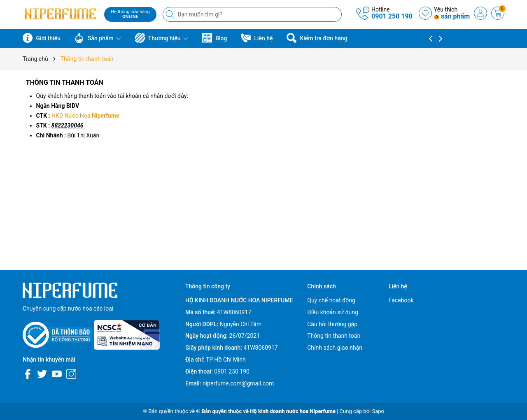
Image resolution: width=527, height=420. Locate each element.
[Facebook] (28, 374)
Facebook (401, 300)
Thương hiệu (162, 38)
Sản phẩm (98, 38)
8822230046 (68, 125)
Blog (215, 38)
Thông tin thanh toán (65, 82)
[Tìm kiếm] (171, 14)
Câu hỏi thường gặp (332, 324)
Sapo (378, 411)
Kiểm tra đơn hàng (317, 38)
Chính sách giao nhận (335, 348)
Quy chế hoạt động (331, 300)
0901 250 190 (392, 16)
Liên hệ (257, 38)
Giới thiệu (42, 38)
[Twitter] (42, 374)
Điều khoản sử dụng (333, 312)
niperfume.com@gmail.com (238, 383)
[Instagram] (71, 374)
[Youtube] (57, 374)
